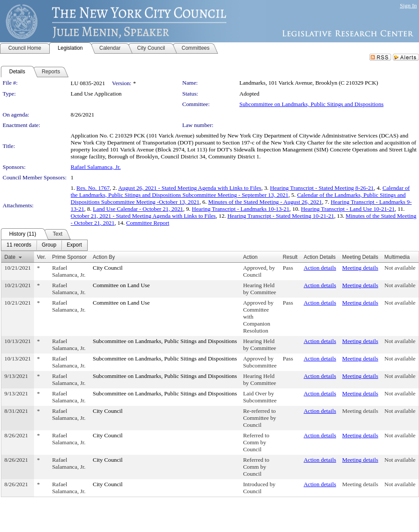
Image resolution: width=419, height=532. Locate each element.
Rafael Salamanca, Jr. (96, 167)
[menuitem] (19, 245)
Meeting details (360, 268)
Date (10, 257)
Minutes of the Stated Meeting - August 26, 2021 (265, 202)
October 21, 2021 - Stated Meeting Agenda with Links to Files (143, 216)
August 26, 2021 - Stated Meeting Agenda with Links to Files (190, 188)
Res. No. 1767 (93, 188)
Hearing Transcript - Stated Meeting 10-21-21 (281, 216)
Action (250, 257)
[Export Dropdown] (74, 245)
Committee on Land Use (121, 285)
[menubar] (44, 245)
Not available (400, 268)
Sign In (408, 5)
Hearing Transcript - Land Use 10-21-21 (348, 209)
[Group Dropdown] (49, 245)
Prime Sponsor (69, 257)
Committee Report (148, 223)
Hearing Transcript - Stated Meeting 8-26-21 (322, 188)
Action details (320, 268)
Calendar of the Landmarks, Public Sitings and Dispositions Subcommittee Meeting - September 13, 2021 (240, 191)
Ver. (42, 257)
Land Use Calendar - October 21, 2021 (138, 209)
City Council (108, 268)
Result (290, 257)
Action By (104, 257)
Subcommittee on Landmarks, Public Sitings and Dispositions (312, 104)
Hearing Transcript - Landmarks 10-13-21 (241, 209)
